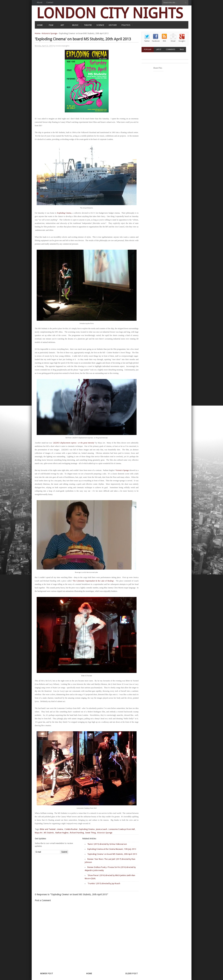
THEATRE (88, 25)
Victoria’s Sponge (122, 470)
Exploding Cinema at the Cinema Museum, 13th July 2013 (112, 849)
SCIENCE (100, 25)
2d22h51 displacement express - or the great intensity (74, 443)
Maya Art (39, 833)
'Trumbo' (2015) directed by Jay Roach (104, 884)
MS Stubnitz (49, 833)
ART (62, 25)
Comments (170, 49)
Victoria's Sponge (49, 33)
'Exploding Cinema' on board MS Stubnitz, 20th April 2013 (112, 854)
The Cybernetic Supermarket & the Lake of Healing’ (93, 581)
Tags (182, 49)
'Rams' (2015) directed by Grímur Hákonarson (107, 844)
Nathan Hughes (62, 833)
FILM (51, 25)
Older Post (132, 974)
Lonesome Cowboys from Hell (122, 829)
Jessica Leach (102, 829)
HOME (40, 25)
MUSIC (75, 25)
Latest (159, 49)
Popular (148, 49)
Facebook (156, 41)
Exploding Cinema (64, 213)
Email (173, 41)
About (40, 2)
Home (37, 33)
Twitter (147, 41)
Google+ (182, 41)
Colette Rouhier (71, 829)
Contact (50, 2)
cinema (60, 829)
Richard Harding (77, 833)
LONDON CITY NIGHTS (110, 13)
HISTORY (113, 25)
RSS (164, 41)
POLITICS (126, 25)
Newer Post (47, 974)
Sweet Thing (90, 833)
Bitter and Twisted (48, 829)
